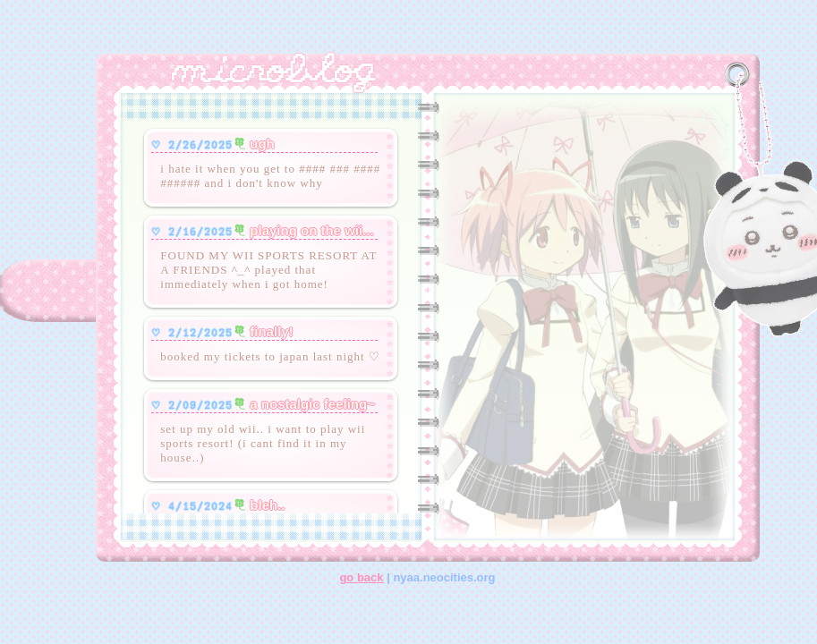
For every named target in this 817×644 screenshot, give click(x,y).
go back (361, 577)
